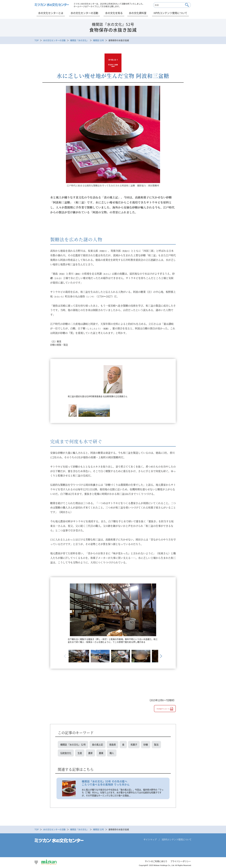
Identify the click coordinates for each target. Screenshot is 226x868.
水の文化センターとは (51, 13)
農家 (90, 753)
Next (161, 656)
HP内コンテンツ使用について (170, 13)
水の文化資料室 (138, 13)
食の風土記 (97, 744)
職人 (112, 753)
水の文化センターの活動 (84, 13)
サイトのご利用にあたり (156, 861)
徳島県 (113, 744)
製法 (156, 744)
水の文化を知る (114, 13)
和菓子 (134, 744)
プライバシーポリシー (181, 861)
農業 (101, 753)
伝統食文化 (66, 753)
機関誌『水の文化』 (79, 40)
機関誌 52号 (98, 40)
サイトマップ (150, 839)
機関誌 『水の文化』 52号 (73, 744)
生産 (80, 753)
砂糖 (146, 744)
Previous (65, 656)
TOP (37, 40)
